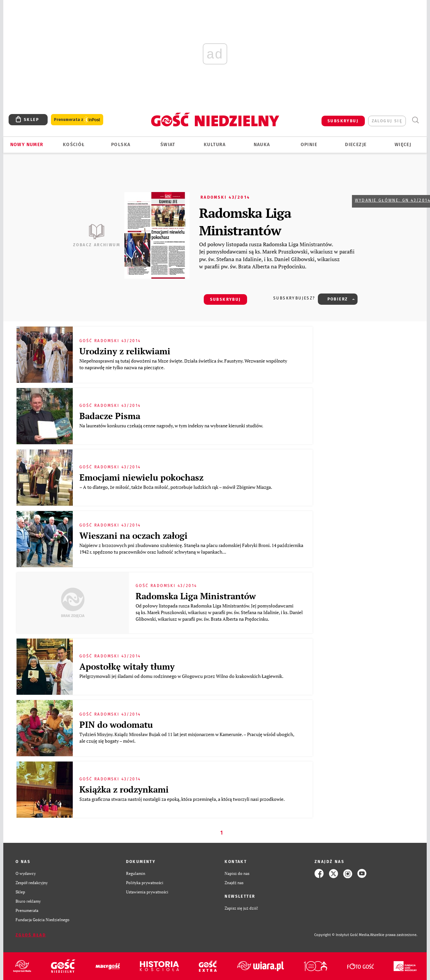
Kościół (74, 145)
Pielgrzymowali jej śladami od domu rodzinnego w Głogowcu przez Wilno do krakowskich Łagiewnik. (182, 676)
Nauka (262, 145)
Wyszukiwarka (415, 120)
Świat (168, 145)
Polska (121, 145)
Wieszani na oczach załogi (133, 535)
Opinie (309, 145)
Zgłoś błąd (31, 935)
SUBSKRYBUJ (343, 121)
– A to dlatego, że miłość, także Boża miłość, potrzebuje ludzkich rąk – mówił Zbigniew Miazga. (176, 487)
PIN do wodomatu (116, 725)
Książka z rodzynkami (124, 789)
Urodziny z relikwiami (125, 351)
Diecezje (356, 145)
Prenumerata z (77, 120)
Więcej (403, 145)
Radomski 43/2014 (225, 197)
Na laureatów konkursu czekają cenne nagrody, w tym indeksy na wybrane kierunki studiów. (172, 426)
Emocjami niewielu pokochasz (141, 477)
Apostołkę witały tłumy (127, 666)
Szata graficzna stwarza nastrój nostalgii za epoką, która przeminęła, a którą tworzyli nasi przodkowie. (183, 799)
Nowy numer (27, 145)
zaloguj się (387, 121)
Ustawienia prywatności (147, 892)
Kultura (215, 145)
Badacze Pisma (110, 416)
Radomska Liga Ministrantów (245, 221)
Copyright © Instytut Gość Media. (342, 935)
